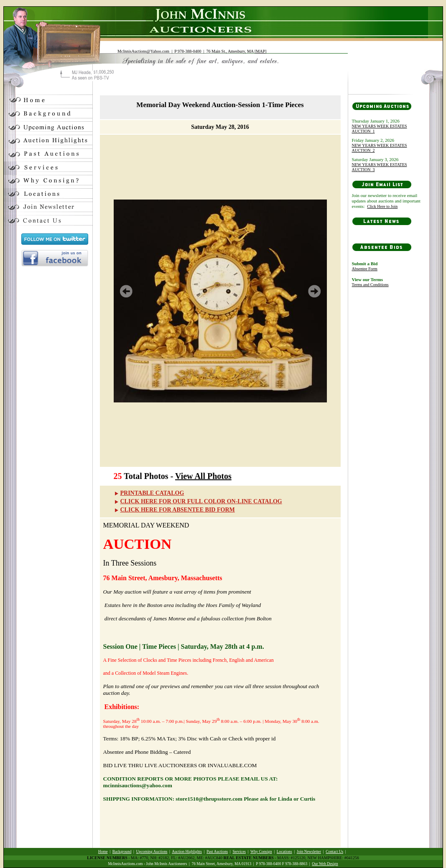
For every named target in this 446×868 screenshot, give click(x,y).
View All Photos (203, 476)
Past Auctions (217, 852)
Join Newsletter (309, 852)
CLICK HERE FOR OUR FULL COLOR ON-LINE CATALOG (198, 501)
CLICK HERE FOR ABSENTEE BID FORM (174, 510)
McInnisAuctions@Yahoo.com (143, 51)
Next (314, 291)
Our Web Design (325, 864)
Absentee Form (365, 269)
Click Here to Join (382, 206)
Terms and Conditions (370, 285)
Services (239, 852)
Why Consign (261, 852)
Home (103, 852)
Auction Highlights (187, 852)
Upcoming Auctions (152, 852)
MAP (260, 51)
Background (122, 852)
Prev (126, 291)
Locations (284, 852)
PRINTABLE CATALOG (149, 493)
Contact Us (334, 852)
